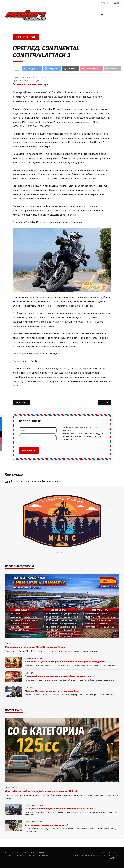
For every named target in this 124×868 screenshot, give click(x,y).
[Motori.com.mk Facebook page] (98, 3)
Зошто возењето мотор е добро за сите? (46, 825)
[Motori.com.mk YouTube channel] (107, 3)
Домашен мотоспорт (36, 658)
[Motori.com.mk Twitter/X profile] (101, 3)
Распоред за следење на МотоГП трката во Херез (35, 647)
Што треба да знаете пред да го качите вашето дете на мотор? (59, 809)
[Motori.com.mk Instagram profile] (104, 3)
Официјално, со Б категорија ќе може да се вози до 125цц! (41, 791)
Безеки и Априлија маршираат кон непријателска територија (58, 676)
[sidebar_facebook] (3, 421)
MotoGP (10, 644)
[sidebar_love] (3, 441)
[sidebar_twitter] (3, 434)
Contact (115, 853)
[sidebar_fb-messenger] (3, 427)
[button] (117, 15)
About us (106, 853)
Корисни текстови (26, 37)
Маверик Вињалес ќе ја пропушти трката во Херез (52, 691)
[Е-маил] (38, 438)
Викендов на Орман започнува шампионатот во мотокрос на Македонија (65, 662)
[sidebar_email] (3, 447)
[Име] (38, 430)
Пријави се (29, 450)
